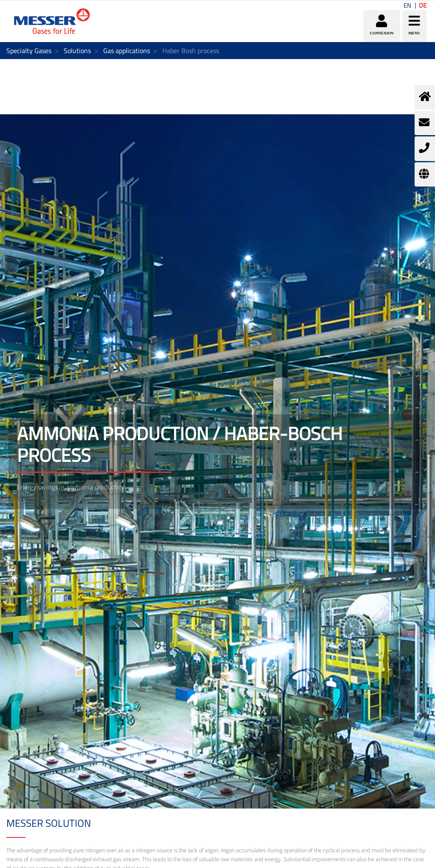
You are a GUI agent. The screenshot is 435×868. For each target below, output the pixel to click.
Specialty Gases (29, 51)
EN (407, 5)
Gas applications (127, 51)
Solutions (77, 51)
